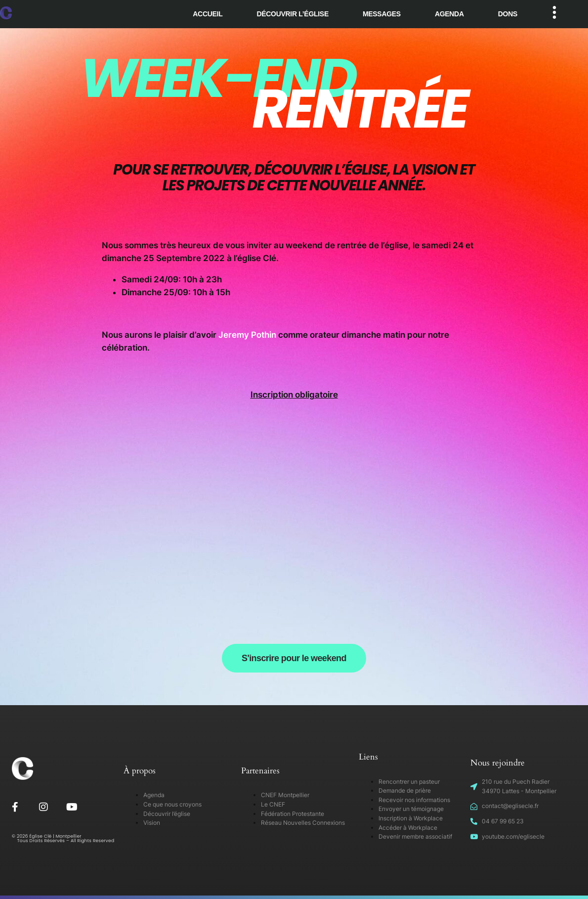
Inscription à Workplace (411, 818)
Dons (508, 14)
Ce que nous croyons (172, 804)
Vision (152, 823)
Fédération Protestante (293, 814)
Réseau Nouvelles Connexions (303, 823)
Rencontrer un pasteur (409, 782)
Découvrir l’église (293, 14)
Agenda (449, 14)
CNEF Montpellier (285, 795)
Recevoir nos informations (414, 800)
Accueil (208, 14)
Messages (382, 14)
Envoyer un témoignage (411, 809)
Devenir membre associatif (415, 836)
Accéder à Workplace (408, 828)
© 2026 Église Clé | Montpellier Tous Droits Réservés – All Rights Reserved (63, 838)
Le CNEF (273, 804)
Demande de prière (405, 790)
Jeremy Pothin (247, 335)
